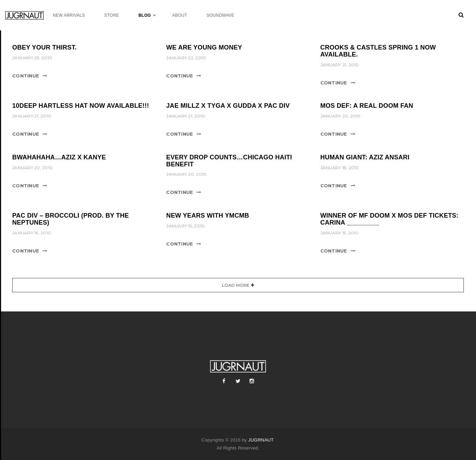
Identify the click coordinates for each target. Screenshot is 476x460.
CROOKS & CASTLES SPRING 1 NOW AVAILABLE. (378, 51)
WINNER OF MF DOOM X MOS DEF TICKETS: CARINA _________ (389, 219)
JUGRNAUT (261, 440)
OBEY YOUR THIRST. (44, 47)
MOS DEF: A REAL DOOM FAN (367, 106)
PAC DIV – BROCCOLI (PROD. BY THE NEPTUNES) (70, 219)
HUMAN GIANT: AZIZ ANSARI (365, 157)
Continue (26, 76)
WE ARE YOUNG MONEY (204, 47)
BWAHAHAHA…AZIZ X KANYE (59, 157)
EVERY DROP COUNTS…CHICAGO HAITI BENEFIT (229, 161)
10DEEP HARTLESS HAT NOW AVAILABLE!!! (81, 106)
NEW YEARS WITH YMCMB (207, 216)
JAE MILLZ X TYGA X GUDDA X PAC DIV (228, 106)
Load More (236, 285)
